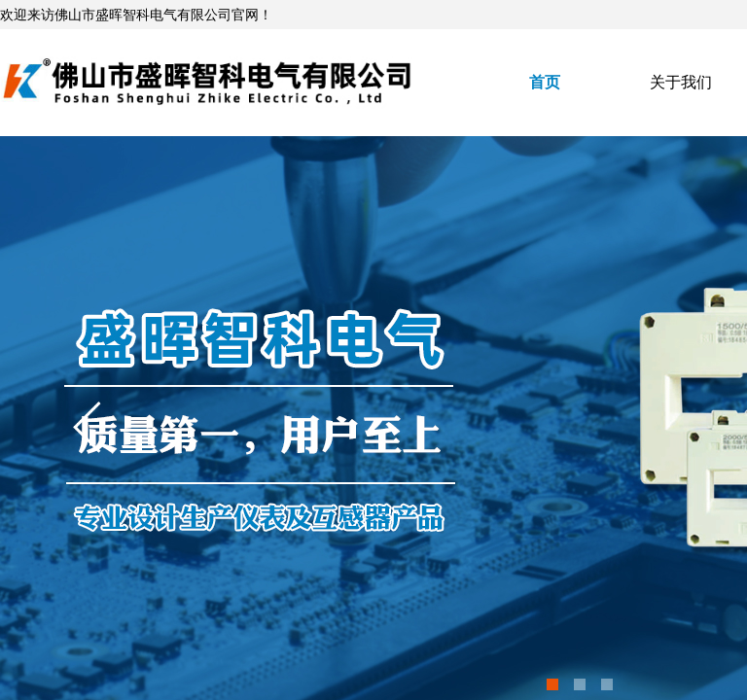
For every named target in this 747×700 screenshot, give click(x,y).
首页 (545, 82)
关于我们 (681, 82)
